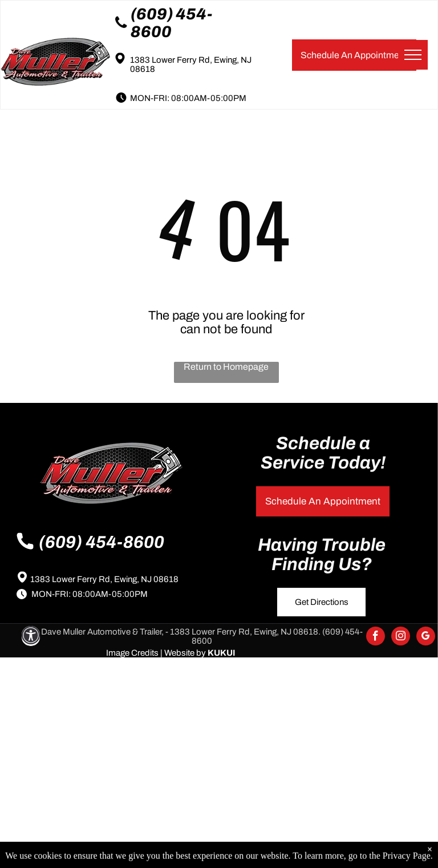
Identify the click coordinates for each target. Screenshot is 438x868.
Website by (185, 653)
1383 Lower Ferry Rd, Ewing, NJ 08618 (104, 579)
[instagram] (401, 637)
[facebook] (376, 637)
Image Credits (132, 653)
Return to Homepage (226, 367)
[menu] (413, 55)
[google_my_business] (426, 637)
